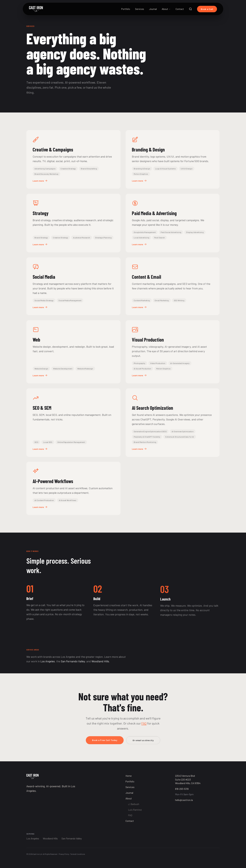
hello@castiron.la (184, 800)
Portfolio (126, 9)
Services (140, 9)
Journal (153, 9)
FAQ (144, 728)
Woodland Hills (100, 666)
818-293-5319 (182, 789)
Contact (180, 9)
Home (129, 776)
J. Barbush (134, 804)
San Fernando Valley (73, 666)
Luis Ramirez (135, 810)
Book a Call (207, 9)
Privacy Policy (64, 854)
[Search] (190, 9)
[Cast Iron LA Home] (36, 9)
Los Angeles (48, 666)
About (166, 9)
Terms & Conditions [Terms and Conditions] (78, 854)
